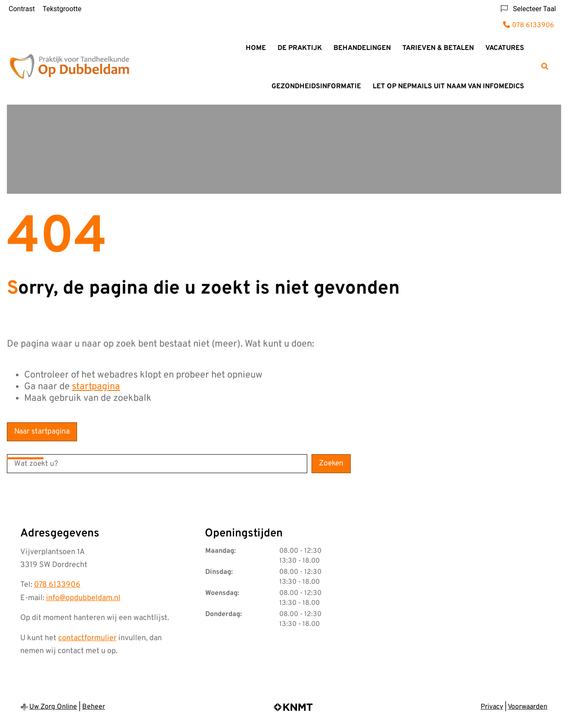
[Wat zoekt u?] (157, 464)
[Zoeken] (545, 66)
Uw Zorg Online (53, 707)
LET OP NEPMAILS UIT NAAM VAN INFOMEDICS (448, 87)
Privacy (492, 707)
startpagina (96, 387)
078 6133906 (57, 585)
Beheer (94, 707)
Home (256, 48)
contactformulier (87, 638)
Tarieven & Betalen (438, 48)
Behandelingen (362, 48)
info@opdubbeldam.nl (83, 598)
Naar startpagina (42, 432)
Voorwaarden (528, 707)
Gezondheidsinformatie (316, 87)
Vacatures (505, 48)
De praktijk (300, 48)
